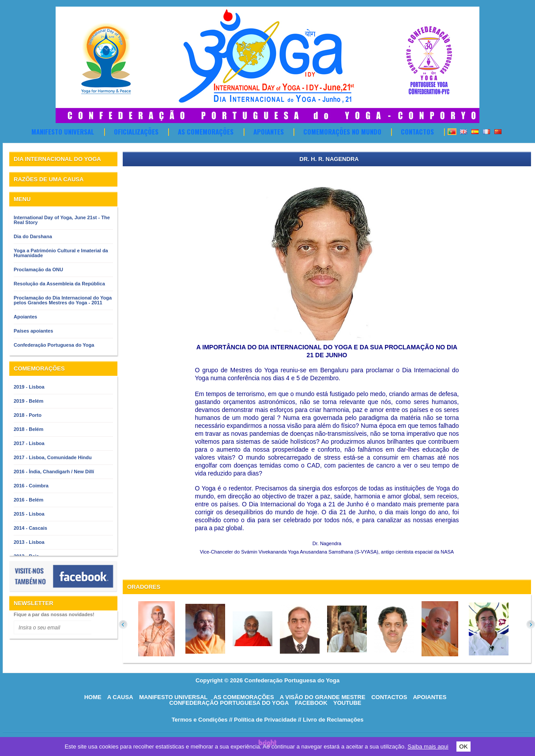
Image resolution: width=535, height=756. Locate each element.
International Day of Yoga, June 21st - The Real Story (62, 220)
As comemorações (206, 131)
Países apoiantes (33, 331)
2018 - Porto (28, 415)
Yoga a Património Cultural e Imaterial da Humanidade (61, 253)
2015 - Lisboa (29, 514)
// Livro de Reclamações (331, 720)
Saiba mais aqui (428, 747)
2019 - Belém (28, 401)
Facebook (311, 703)
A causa (120, 697)
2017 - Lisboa (29, 443)
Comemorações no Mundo (342, 131)
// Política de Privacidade (263, 720)
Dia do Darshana (33, 236)
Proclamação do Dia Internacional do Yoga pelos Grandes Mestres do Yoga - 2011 (63, 300)
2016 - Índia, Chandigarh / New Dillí (54, 472)
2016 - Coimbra (31, 486)
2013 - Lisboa (29, 542)
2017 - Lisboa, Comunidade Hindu (53, 457)
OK (463, 747)
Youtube (347, 703)
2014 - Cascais (30, 528)
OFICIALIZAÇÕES (136, 131)
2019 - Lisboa (29, 387)
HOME (93, 697)
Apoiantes (269, 131)
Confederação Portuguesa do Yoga (54, 345)
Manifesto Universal (63, 131)
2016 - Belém (28, 500)
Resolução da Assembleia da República (59, 284)
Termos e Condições (200, 720)
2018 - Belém (28, 429)
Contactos (417, 131)
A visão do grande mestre (323, 697)
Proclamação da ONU (38, 269)
